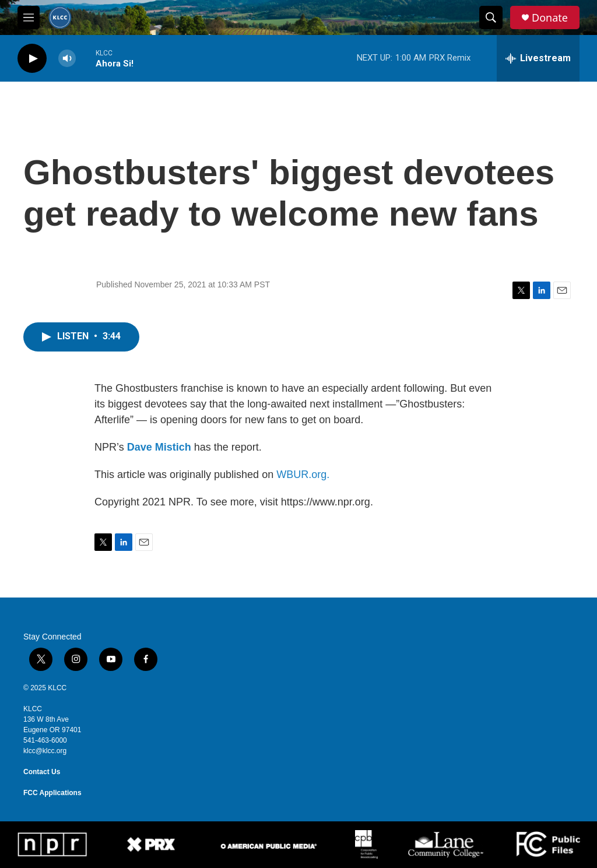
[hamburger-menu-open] (29, 17)
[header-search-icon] (491, 17)
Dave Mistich (159, 447)
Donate (550, 18)
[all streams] (538, 58)
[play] (32, 59)
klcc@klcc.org (45, 751)
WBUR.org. (303, 475)
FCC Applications (52, 793)
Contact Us (42, 772)
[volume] (67, 59)
